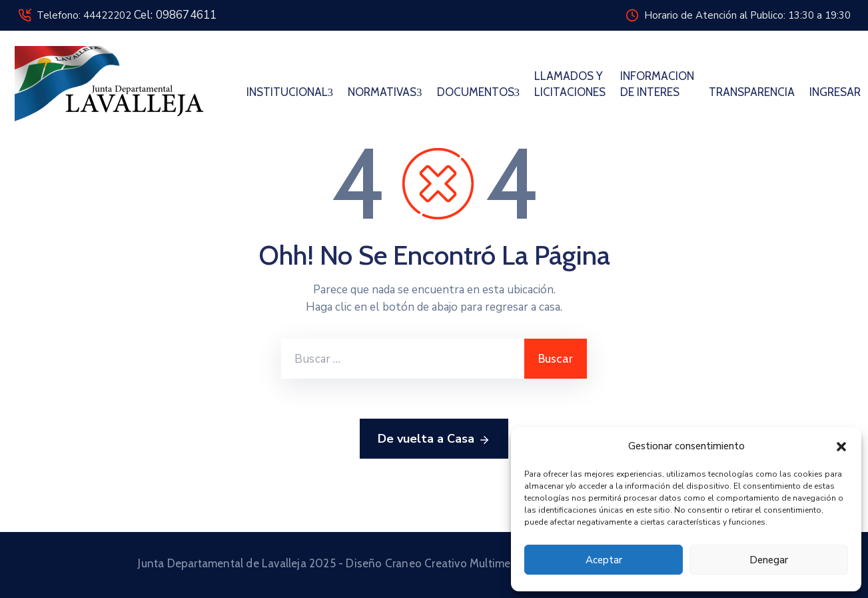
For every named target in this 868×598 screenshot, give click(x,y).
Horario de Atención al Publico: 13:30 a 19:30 (747, 15)
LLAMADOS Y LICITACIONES (570, 84)
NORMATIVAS (385, 92)
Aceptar (604, 560)
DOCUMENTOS (479, 92)
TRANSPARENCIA (752, 92)
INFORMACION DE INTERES (657, 84)
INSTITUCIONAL (290, 92)
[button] (841, 446)
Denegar (769, 560)
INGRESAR (835, 92)
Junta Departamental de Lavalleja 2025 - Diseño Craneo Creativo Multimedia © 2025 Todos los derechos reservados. (434, 563)
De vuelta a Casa (434, 439)
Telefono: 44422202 (127, 15)
